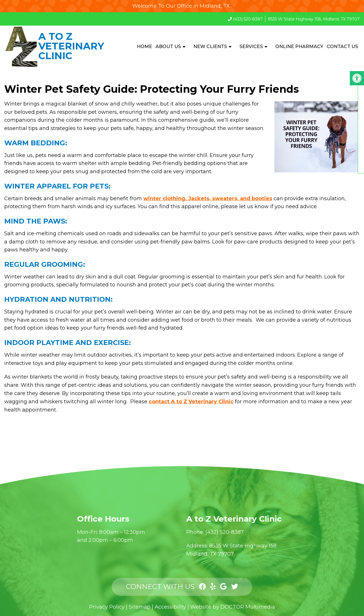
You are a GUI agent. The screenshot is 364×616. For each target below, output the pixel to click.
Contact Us (342, 46)
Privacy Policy (107, 607)
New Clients (210, 46)
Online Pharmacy (299, 46)
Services (251, 46)
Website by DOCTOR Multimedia (233, 607)
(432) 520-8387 (248, 19)
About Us (168, 46)
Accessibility (170, 607)
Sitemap (140, 607)
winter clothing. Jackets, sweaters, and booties (208, 199)
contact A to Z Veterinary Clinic (191, 402)
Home (144, 46)
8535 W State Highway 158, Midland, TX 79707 (314, 19)
